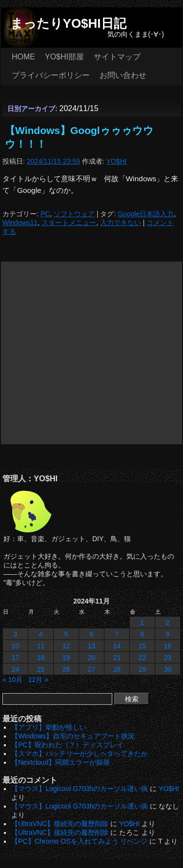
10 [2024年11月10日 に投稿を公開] (16, 646)
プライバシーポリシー (51, 75)
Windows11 (20, 223)
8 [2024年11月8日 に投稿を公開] (142, 634)
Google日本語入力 (146, 214)
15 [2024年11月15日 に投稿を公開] (142, 646)
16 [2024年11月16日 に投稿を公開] (168, 646)
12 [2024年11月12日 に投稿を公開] (66, 646)
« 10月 (12, 679)
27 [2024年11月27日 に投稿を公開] (92, 669)
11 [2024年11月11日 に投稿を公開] (41, 646)
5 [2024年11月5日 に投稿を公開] (66, 634)
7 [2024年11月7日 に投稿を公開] (117, 634)
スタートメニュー (69, 223)
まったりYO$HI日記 (68, 23)
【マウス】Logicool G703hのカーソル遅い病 (80, 789)
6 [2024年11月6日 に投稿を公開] (92, 634)
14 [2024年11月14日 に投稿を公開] (117, 646)
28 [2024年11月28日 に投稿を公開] (117, 669)
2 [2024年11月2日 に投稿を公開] (168, 623)
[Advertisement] (91, 353)
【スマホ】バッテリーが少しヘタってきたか (80, 754)
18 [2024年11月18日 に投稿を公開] (41, 658)
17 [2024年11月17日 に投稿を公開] (16, 658)
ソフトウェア (74, 214)
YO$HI (116, 161)
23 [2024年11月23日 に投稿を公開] (168, 658)
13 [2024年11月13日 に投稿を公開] (92, 646)
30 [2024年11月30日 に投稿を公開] (168, 669)
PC (45, 214)
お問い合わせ (123, 75)
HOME (23, 57)
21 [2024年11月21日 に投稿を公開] (117, 658)
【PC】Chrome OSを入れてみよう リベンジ (79, 841)
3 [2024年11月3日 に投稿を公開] (16, 634)
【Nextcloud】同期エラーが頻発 (61, 762)
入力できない (121, 223)
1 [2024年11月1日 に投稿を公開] (142, 623)
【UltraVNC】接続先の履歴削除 (60, 824)
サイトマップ (117, 57)
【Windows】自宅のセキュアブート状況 (73, 736)
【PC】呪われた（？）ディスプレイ (67, 745)
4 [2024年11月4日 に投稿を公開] (41, 634)
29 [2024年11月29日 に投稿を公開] (142, 669)
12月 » (38, 679)
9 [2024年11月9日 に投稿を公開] (168, 634)
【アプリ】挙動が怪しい (49, 727)
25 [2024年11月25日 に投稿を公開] (41, 669)
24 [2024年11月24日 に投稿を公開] (16, 669)
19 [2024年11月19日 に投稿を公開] (66, 658)
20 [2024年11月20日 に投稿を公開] (92, 658)
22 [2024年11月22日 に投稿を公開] (142, 658)
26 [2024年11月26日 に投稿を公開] (66, 669)
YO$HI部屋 (64, 57)
